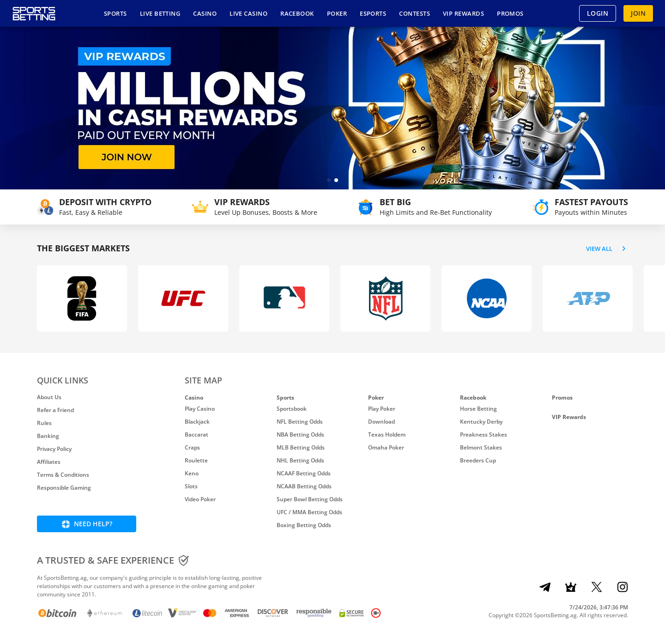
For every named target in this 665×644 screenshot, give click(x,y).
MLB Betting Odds (301, 447)
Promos (562, 398)
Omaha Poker (386, 447)
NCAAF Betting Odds (304, 473)
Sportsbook (292, 409)
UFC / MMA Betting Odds (309, 512)
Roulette (196, 460)
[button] (329, 180)
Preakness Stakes (484, 434)
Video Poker (200, 499)
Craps (192, 447)
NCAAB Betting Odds (304, 486)
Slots (191, 486)
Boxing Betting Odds (304, 525)
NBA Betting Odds (300, 434)
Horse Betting (478, 409)
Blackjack (197, 422)
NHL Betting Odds (300, 460)
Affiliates (49, 462)
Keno (192, 473)
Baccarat (196, 434)
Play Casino (200, 409)
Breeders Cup (478, 460)
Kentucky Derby (481, 422)
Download (381, 422)
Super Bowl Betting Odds (310, 499)
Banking (48, 436)
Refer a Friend (55, 410)
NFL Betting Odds (300, 422)
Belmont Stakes (481, 447)
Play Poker (382, 409)
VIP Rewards (569, 417)
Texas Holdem (387, 434)
